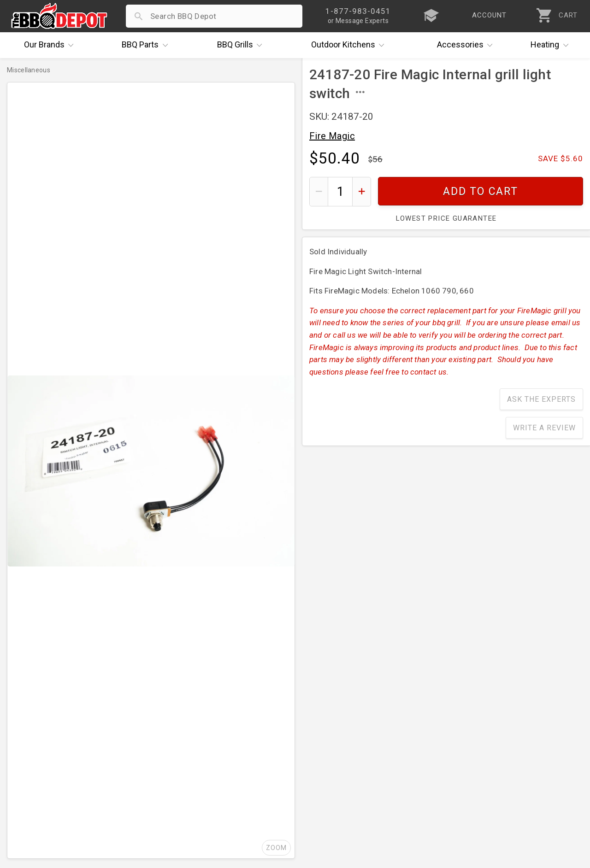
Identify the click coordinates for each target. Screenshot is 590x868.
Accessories (467, 45)
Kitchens (350, 45)
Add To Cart (481, 191)
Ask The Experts (541, 399)
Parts (147, 45)
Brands (51, 45)
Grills (242, 45)
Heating (552, 45)
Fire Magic (332, 136)
